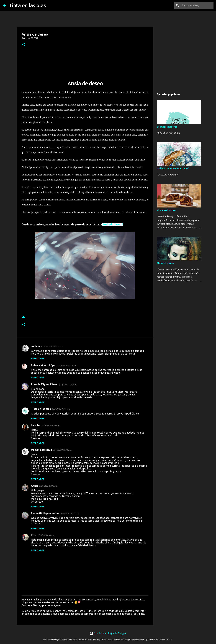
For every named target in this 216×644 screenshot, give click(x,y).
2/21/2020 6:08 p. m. (48, 486)
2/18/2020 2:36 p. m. (51, 425)
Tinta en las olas (27, 5)
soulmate (37, 346)
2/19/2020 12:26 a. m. (63, 450)
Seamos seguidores (167, 127)
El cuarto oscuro (165, 263)
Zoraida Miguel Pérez (44, 384)
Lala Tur (36, 425)
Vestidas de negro (166, 210)
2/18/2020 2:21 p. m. (61, 409)
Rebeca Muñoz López (44, 365)
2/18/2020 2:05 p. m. (68, 384)
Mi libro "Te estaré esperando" (173, 168)
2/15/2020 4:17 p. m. (53, 346)
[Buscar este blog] (197, 5)
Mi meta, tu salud (41, 450)
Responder (38, 359)
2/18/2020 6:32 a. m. (67, 365)
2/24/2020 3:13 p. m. (70, 513)
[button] (23, 45)
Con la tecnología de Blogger (108, 633)
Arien (34, 486)
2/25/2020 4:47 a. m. (46, 535)
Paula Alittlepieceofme (45, 513)
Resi (34, 535)
